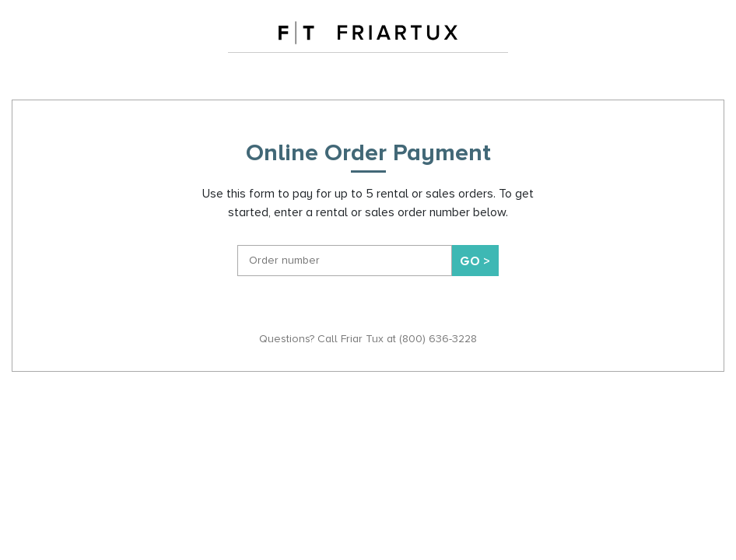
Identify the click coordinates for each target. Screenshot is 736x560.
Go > (475, 261)
